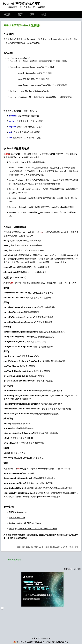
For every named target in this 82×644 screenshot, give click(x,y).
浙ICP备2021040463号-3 (57, 642)
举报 (77, 547)
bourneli (46, 547)
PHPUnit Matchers (17, 518)
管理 (44, 15)
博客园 (7, 15)
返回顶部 (77, 569)
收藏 (71, 547)
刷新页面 (68, 569)
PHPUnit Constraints (18, 512)
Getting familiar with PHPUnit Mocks (25, 523)
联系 (32, 15)
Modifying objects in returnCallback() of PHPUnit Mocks (33, 529)
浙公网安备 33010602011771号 (29, 642)
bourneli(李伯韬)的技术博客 (22, 4)
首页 (20, 15)
